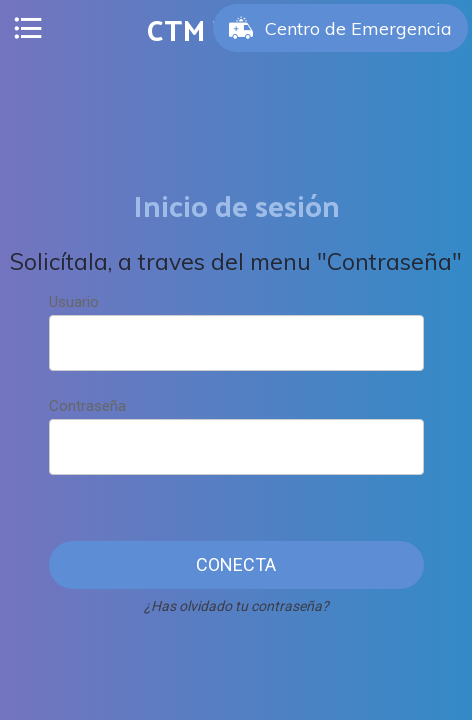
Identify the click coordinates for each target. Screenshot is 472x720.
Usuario (74, 302)
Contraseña (87, 406)
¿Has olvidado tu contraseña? (236, 606)
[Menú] (28, 28)
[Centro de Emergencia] (340, 28)
